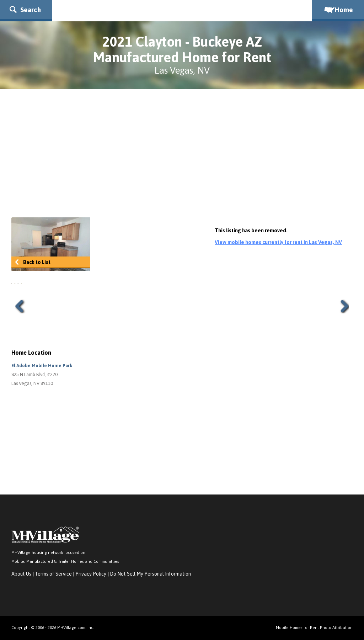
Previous (22, 306)
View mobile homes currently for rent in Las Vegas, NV (278, 242)
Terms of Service (53, 574)
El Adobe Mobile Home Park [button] (42, 366)
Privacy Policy (91, 574)
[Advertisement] (182, 153)
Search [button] (25, 10)
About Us (21, 574)
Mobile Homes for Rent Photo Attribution (314, 627)
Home (338, 10)
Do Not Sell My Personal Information (150, 574)
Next (342, 306)
